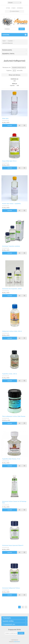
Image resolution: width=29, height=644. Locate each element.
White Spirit (5, 118)
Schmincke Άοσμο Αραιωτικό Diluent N (13, 545)
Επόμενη (26, 607)
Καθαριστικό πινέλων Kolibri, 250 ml (12, 331)
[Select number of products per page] (14, 71)
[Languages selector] (14, 3)
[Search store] (11, 29)
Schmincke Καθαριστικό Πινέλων (11, 588)
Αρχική (4, 41)
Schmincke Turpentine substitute (11, 246)
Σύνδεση (13, 8)
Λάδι (14, 81)
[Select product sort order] (19, 68)
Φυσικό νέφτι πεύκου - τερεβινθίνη (11, 204)
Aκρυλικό (12, 85)
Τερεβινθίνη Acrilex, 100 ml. (10, 374)
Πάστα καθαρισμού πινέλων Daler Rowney (14, 416)
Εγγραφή (8, 8)
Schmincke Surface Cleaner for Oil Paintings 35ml (14, 502)
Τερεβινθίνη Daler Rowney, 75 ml (11, 459)
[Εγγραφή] (11, 633)
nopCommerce (17, 642)
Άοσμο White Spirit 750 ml (9, 161)
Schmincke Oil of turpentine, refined (12, 289)
